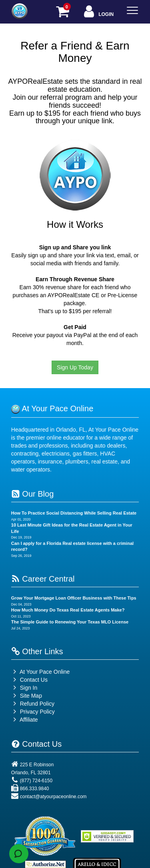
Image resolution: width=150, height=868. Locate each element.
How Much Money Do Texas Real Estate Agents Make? (68, 610)
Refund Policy (37, 704)
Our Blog (32, 494)
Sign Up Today (75, 367)
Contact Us (29, 680)
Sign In (24, 688)
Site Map (27, 696)
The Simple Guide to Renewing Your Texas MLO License (70, 622)
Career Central (43, 579)
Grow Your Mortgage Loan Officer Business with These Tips (74, 598)
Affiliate (25, 720)
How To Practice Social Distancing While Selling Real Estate (74, 513)
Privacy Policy (37, 712)
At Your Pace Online (40, 672)
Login (98, 12)
